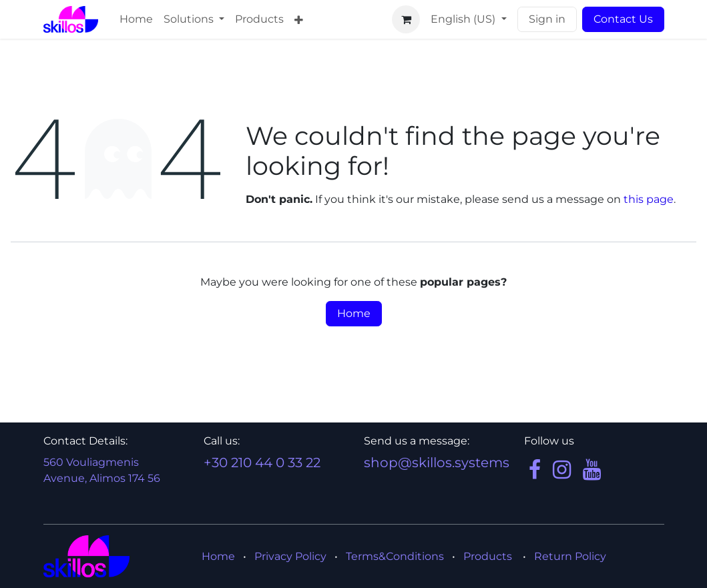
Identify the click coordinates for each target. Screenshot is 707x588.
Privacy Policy (290, 556)
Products (488, 556)
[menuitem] (136, 19)
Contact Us (623, 19)
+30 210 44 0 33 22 (262, 463)
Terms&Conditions (395, 556)
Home (354, 313)
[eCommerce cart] (406, 19)
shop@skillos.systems (437, 463)
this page (649, 199)
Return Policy (570, 556)
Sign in (547, 19)
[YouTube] (592, 470)
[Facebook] (535, 470)
